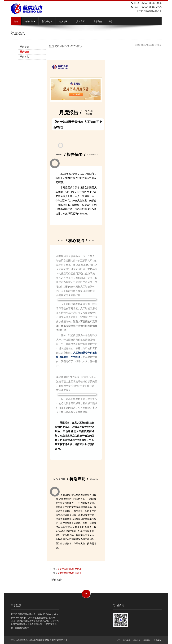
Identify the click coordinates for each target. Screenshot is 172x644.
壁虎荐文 (24, 57)
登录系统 (147, 640)
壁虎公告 (24, 47)
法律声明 (127, 640)
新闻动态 (47, 21)
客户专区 (64, 21)
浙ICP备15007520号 (60, 640)
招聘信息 (137, 640)
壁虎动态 (24, 52)
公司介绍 (30, 21)
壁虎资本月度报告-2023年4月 (71, 573)
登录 (111, 21)
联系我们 (98, 21)
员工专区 (82, 21)
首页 (16, 21)
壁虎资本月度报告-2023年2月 (71, 569)
